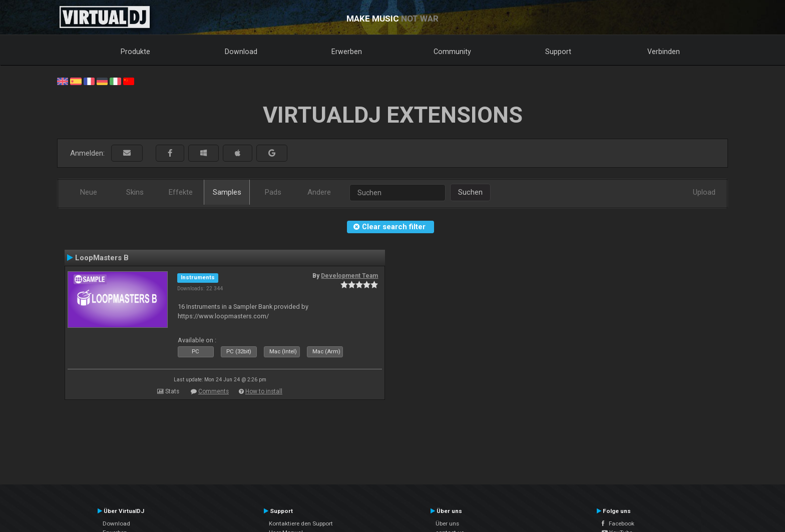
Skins (135, 192)
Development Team (349, 276)
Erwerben (347, 52)
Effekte (181, 192)
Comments (214, 391)
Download (241, 52)
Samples (227, 192)
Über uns (447, 523)
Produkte (135, 52)
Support (558, 52)
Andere (319, 192)
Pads (273, 192)
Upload (704, 192)
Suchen (470, 192)
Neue (89, 192)
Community (452, 52)
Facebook (618, 523)
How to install (264, 391)
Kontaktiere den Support (301, 523)
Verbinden (664, 52)
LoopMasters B (102, 258)
